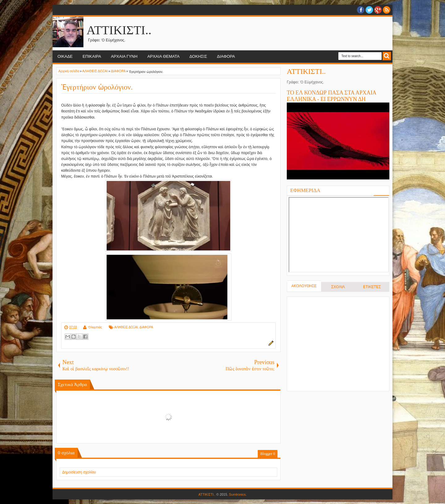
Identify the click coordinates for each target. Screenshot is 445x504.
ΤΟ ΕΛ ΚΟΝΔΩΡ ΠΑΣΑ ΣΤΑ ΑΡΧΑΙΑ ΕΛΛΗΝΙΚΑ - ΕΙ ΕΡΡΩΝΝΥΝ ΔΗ (331, 96)
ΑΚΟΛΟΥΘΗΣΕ (304, 286)
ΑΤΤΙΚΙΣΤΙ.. (119, 30)
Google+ (378, 10)
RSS (387, 10)
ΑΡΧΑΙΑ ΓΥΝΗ (124, 56)
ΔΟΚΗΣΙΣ (198, 56)
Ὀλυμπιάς (95, 327)
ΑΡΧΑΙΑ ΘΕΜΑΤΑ (163, 56)
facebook (361, 10)
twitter (369, 10)
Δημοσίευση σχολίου (79, 472)
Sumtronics (237, 494)
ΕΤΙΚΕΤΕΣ (372, 287)
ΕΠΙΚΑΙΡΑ (92, 56)
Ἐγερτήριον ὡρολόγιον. (97, 87)
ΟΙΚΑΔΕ (65, 56)
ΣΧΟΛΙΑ (338, 287)
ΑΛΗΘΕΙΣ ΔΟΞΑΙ (126, 327)
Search (387, 56)
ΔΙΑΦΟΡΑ (226, 56)
